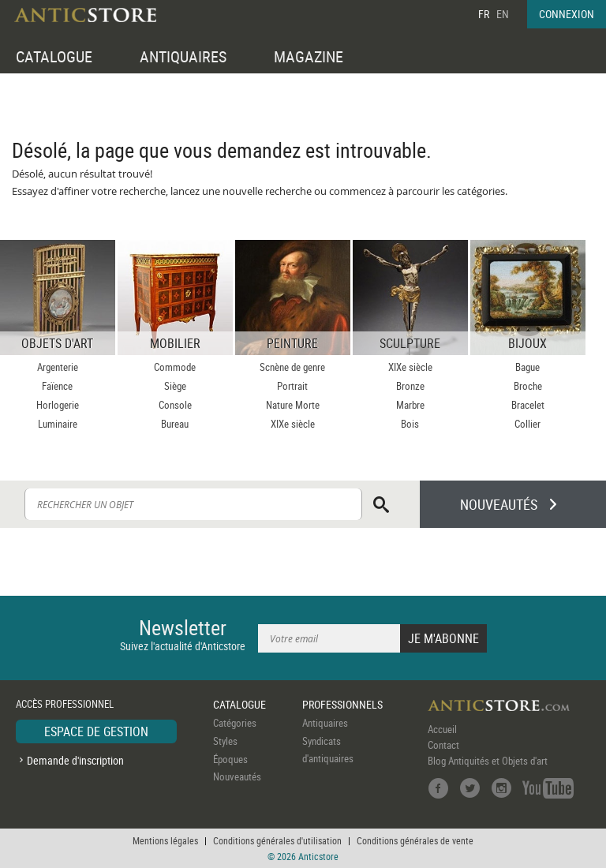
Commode (175, 367)
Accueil (442, 729)
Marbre (410, 405)
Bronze (410, 386)
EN (503, 14)
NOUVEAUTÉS (499, 504)
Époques (230, 759)
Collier (527, 424)
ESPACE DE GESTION (96, 731)
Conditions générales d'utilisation (277, 840)
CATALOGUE (54, 56)
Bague (527, 367)
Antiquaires (325, 723)
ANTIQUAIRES (183, 56)
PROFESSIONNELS (342, 704)
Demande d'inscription (75, 760)
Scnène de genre (292, 367)
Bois (410, 424)
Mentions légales (165, 840)
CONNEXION (567, 14)
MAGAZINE (309, 56)
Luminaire (58, 424)
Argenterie (58, 367)
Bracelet (528, 405)
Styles (225, 741)
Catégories (235, 723)
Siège (175, 386)
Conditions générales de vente (415, 840)
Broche (528, 386)
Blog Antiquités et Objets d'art (488, 761)
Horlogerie (58, 405)
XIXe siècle (293, 424)
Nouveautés (237, 776)
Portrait (292, 386)
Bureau (175, 424)
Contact (443, 745)
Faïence (57, 386)
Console (175, 405)
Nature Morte (293, 405)
